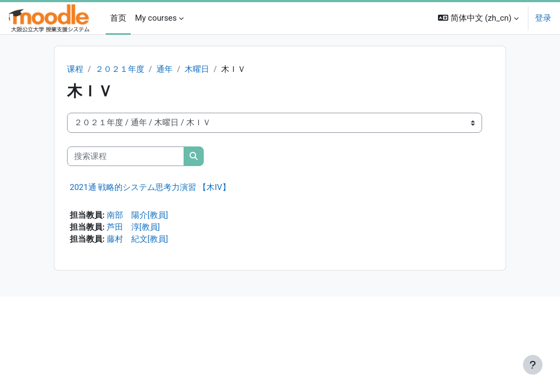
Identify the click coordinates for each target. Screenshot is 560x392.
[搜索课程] (126, 156)
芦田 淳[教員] (133, 228)
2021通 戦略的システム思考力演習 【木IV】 (150, 188)
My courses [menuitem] (156, 18)
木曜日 (197, 70)
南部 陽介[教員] (138, 216)
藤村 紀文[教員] (138, 241)
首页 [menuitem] (118, 18)
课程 (75, 70)
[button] (478, 18)
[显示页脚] (533, 365)
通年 (165, 70)
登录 (543, 18)
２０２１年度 (120, 70)
